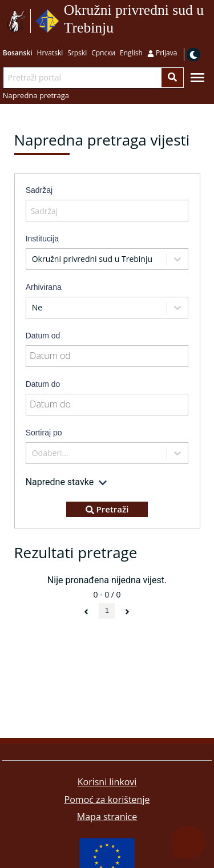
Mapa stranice (107, 817)
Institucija (42, 239)
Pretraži (107, 509)
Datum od (43, 336)
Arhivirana (44, 287)
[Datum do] (107, 405)
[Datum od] (107, 356)
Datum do (43, 384)
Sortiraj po (44, 433)
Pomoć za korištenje (107, 800)
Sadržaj (39, 190)
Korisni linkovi (107, 782)
